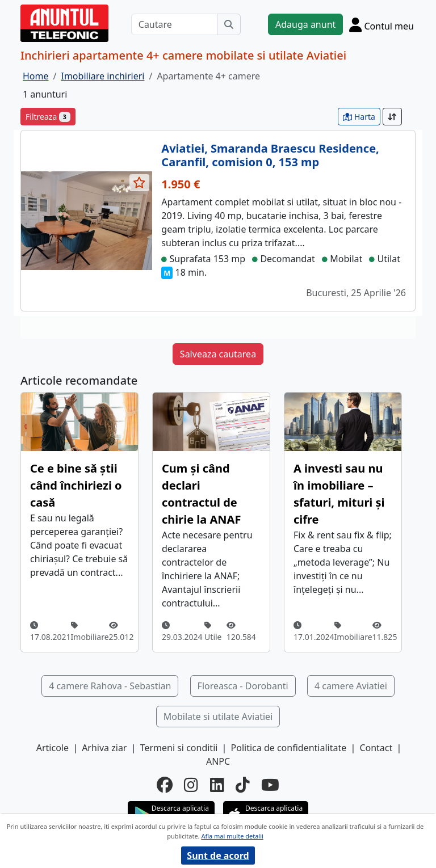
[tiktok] (243, 785)
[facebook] (165, 785)
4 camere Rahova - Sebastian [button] (110, 686)
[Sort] (392, 117)
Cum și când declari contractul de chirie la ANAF (201, 494)
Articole (53, 748)
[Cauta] (229, 24)
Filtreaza (48, 117)
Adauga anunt (305, 24)
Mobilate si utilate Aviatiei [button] (218, 717)
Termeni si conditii (179, 748)
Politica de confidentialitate (289, 748)
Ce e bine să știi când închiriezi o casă (76, 485)
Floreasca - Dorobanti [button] (243, 686)
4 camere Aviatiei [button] (351, 686)
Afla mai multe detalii (232, 836)
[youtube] (270, 785)
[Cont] (381, 24)
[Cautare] (174, 24)
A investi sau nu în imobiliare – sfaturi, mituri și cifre (339, 494)
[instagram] (191, 785)
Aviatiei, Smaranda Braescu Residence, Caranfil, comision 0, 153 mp (270, 155)
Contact (376, 748)
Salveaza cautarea (218, 354)
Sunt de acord (218, 856)
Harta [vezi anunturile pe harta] (359, 117)
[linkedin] (217, 785)
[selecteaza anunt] (140, 183)
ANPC (218, 761)
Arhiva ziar (104, 748)
